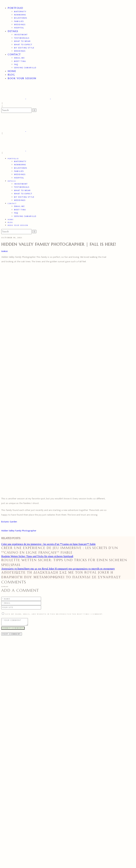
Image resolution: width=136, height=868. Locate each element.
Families (19, 21)
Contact (14, 54)
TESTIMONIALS (22, 38)
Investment (21, 35)
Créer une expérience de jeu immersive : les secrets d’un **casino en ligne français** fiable (48, 544)
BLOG (11, 75)
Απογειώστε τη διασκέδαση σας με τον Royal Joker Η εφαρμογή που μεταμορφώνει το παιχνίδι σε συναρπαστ (58, 569)
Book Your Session (22, 78)
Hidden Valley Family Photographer (19, 531)
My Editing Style (24, 48)
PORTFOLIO (15, 8)
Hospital (19, 28)
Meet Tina (20, 61)
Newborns (20, 15)
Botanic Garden (9, 522)
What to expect (23, 45)
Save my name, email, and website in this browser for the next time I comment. (54, 614)
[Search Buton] (34, 232)
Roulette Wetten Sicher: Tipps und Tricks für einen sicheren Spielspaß (37, 556)
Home (12, 71)
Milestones (21, 18)
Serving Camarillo (25, 68)
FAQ (16, 64)
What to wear (22, 41)
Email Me (19, 58)
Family (5, 251)
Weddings (20, 25)
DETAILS (13, 31)
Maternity (20, 12)
